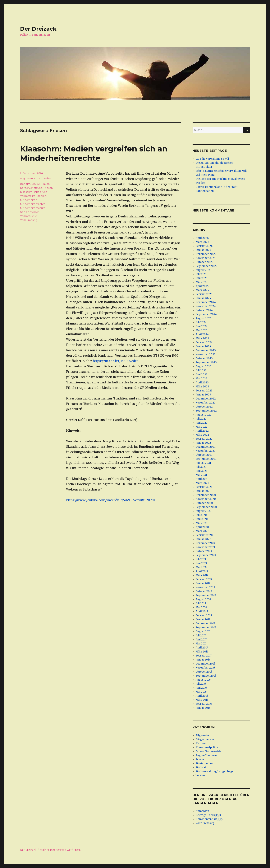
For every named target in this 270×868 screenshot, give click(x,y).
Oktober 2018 (204, 591)
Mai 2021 (201, 475)
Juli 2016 (201, 684)
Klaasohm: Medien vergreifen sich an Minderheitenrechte (94, 153)
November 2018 (205, 587)
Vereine (201, 776)
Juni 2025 (201, 278)
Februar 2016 (204, 704)
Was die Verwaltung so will (212, 159)
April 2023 (202, 383)
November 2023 (206, 354)
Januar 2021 (203, 491)
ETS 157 (36, 184)
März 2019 (202, 575)
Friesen (48, 188)
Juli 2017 (201, 636)
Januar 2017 (203, 660)
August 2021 (203, 463)
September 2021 (206, 459)
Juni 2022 (202, 423)
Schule (200, 759)
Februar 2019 (204, 579)
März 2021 (202, 483)
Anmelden (202, 811)
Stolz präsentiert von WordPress (60, 850)
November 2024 (206, 306)
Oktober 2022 (204, 407)
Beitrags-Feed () (208, 815)
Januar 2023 (203, 395)
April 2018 (202, 611)
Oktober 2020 (204, 503)
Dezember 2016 (205, 664)
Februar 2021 (204, 487)
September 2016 (206, 676)
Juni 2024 (202, 326)
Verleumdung (29, 220)
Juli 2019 (201, 559)
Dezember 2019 (205, 543)
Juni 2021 (201, 471)
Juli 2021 (201, 467)
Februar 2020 (204, 535)
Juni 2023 (202, 375)
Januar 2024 (203, 346)
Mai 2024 (202, 330)
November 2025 (206, 258)
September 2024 (206, 314)
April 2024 (202, 334)
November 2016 (205, 668)
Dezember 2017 (205, 624)
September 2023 (206, 362)
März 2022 (202, 435)
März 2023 (202, 387)
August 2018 (203, 599)
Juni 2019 (201, 563)
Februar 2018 (204, 615)
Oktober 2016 (204, 672)
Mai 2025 (201, 282)
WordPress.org (205, 823)
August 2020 (204, 511)
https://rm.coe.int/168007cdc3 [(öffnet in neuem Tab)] (116, 361)
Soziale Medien (30, 212)
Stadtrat (201, 768)
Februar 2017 (204, 656)
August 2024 (204, 318)
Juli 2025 (201, 274)
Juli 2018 (201, 603)
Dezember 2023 (206, 350)
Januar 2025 (203, 298)
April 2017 (202, 648)
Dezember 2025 (206, 254)
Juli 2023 (201, 371)
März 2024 (202, 338)
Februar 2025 (204, 294)
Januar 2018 (203, 619)
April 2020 (202, 527)
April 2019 (202, 571)
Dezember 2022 (206, 399)
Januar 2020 (203, 539)
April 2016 (202, 696)
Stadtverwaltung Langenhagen (215, 772)
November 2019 (205, 547)
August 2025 (203, 270)
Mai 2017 (201, 644)
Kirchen (201, 743)
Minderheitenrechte (33, 204)
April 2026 (202, 238)
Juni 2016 (201, 688)
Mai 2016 (201, 692)
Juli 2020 (201, 515)
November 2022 (206, 403)
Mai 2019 (201, 567)
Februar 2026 (204, 246)
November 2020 (206, 499)
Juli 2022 (201, 419)
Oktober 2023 (204, 358)
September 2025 (206, 266)
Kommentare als (209, 819)
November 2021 (205, 451)
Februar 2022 (204, 439)
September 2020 (206, 507)
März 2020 (202, 531)
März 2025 (202, 290)
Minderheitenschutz (33, 208)
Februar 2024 (204, 342)
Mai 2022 (201, 427)
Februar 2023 (204, 391)
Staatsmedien (43, 178)
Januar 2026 (203, 250)
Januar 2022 (203, 443)
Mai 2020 (202, 523)
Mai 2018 (201, 607)
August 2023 (204, 366)
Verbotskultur (29, 216)
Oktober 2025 (204, 262)
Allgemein (26, 178)
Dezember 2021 (206, 447)
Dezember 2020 (206, 495)
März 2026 (202, 242)
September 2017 (206, 628)
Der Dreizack (38, 29)
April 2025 (202, 286)
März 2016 (202, 700)
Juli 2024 (201, 322)
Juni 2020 (202, 519)
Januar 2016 (203, 708)
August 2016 (203, 680)
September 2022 (206, 411)
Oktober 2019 (204, 551)
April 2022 (202, 431)
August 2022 (204, 415)
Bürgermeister (205, 739)
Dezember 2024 (206, 302)
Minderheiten (29, 200)
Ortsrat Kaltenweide (208, 751)
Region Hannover (207, 755)
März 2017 (202, 652)
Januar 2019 (203, 583)
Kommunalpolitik (207, 747)
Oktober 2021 (204, 455)
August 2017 (203, 632)
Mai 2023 (201, 379)
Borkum (25, 184)
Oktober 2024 (204, 310)
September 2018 (206, 595)
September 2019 (206, 555)
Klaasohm (26, 192)
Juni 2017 (201, 640)
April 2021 (202, 479)
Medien (41, 196)
